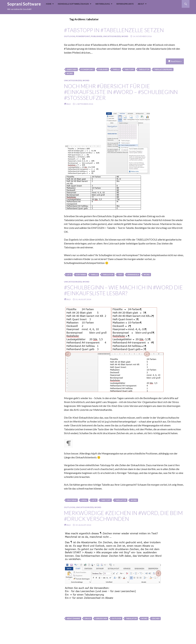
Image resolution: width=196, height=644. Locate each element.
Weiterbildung (103, 4)
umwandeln (133, 275)
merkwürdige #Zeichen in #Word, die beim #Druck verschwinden (123, 516)
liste (69, 275)
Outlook (69, 36)
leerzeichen (101, 618)
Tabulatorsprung (163, 69)
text (120, 275)
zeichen (156, 618)
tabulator (144, 69)
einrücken (72, 69)
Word (125, 36)
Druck (88, 618)
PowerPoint (83, 36)
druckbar (72, 500)
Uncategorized (112, 36)
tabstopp (129, 69)
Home (49, 4)
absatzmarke (73, 618)
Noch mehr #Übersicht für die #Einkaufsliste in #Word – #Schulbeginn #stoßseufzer (121, 92)
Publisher (96, 36)
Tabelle (116, 69)
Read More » (176, 61)
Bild (69, 104)
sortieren (81, 275)
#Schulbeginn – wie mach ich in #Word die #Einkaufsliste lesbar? (123, 290)
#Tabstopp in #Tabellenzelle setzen (114, 30)
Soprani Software (24, 4)
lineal (84, 500)
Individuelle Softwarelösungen (73, 4)
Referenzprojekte (125, 4)
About (141, 4)
